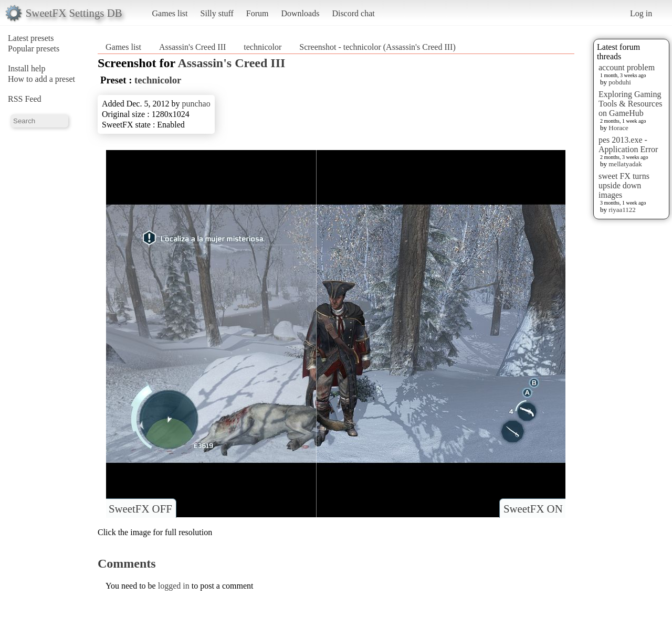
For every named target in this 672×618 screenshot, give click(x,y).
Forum (258, 13)
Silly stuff (217, 13)
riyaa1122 (622, 210)
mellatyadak (625, 164)
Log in (641, 13)
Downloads (300, 13)
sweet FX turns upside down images (624, 185)
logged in (174, 586)
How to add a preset (41, 79)
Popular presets (34, 49)
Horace (618, 128)
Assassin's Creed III (192, 47)
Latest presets (31, 38)
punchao (196, 104)
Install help (27, 68)
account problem (627, 67)
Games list (170, 13)
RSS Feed (25, 99)
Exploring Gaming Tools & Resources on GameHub (631, 104)
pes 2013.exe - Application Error (628, 145)
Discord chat (353, 13)
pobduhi (620, 82)
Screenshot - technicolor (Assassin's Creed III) (377, 47)
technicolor (262, 47)
